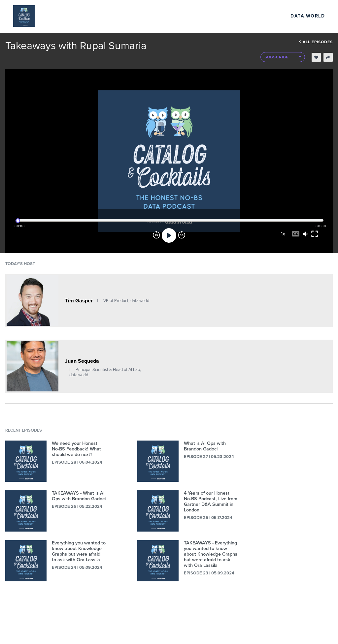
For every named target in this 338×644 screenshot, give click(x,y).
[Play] (169, 235)
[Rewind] (156, 235)
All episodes (316, 42)
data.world (308, 16)
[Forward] (182, 235)
